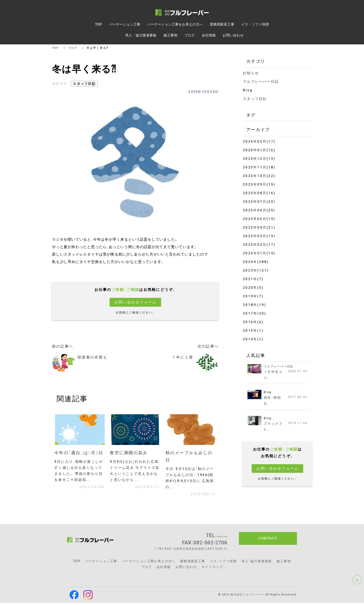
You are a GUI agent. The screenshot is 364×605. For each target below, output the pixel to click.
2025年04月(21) (259, 227)
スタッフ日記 (84, 84)
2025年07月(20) (259, 202)
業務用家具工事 (193, 563)
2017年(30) (254, 313)
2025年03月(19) (259, 236)
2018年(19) (254, 305)
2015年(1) (253, 331)
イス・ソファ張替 (223, 563)
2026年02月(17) (259, 141)
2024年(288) (256, 262)
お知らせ (251, 73)
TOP (56, 48)
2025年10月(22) (259, 176)
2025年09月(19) (259, 184)
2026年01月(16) (259, 150)
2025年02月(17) (259, 245)
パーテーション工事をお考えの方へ (175, 24)
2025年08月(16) (259, 193)
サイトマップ (212, 569)
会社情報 (164, 569)
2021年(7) (253, 279)
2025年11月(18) (259, 167)
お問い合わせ (186, 569)
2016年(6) (253, 322)
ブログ (73, 48)
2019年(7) (253, 296)
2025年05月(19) (259, 219)
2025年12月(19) (259, 159)
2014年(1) (253, 339)
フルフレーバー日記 (261, 82)
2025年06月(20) (259, 210)
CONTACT (268, 541)
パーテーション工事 (101, 563)
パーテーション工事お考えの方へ (149, 563)
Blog (248, 90)
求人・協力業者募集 (257, 563)
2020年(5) (253, 288)
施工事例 (284, 563)
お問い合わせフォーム (135, 302)
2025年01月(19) (259, 253)
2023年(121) (256, 270)
